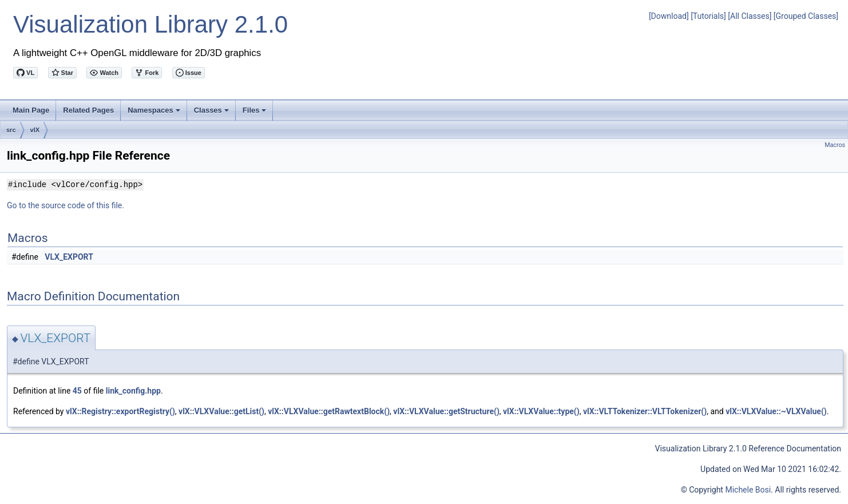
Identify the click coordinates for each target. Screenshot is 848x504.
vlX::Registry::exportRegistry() (120, 411)
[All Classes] (750, 16)
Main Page (31, 110)
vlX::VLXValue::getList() (221, 411)
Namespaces (155, 113)
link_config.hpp (133, 391)
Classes (212, 113)
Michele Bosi (748, 490)
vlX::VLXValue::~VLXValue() (776, 411)
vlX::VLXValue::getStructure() (446, 411)
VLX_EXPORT (69, 257)
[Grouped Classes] (806, 16)
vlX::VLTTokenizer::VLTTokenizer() (645, 411)
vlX (35, 130)
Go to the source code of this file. (66, 205)
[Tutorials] (708, 16)
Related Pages (88, 110)
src (11, 130)
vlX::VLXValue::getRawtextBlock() (329, 411)
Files (255, 113)
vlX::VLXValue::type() (541, 411)
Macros (835, 145)
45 (77, 391)
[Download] (669, 16)
